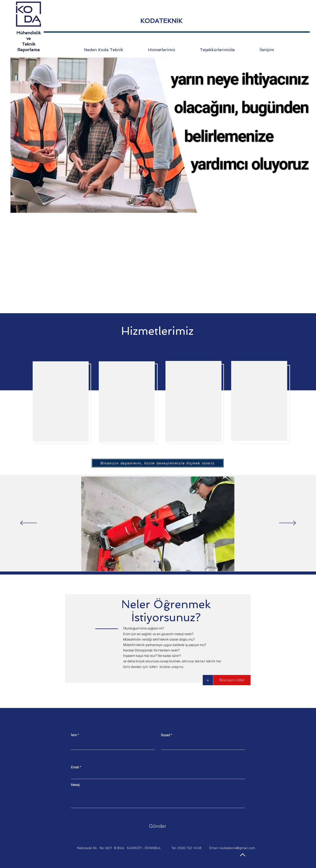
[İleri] (287, 523)
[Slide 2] (158, 561)
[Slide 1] (154, 562)
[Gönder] (157, 826)
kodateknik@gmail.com (237, 848)
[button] (208, 680)
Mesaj (75, 785)
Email (75, 767)
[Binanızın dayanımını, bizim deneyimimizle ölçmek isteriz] (158, 463)
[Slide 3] (162, 561)
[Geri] (29, 523)
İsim (74, 735)
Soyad (165, 735)
